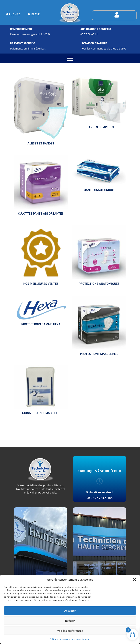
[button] (135, 580)
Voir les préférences (70, 631)
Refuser (70, 621)
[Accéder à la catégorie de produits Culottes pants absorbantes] (41, 186)
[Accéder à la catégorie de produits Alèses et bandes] (41, 112)
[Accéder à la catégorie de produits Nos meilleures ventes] (41, 256)
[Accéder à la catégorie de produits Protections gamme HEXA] (41, 311)
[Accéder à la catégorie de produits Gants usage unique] (99, 174)
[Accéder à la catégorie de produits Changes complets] (99, 104)
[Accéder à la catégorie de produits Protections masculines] (99, 326)
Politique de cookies (60, 639)
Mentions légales (80, 639)
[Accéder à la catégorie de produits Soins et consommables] (41, 391)
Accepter (70, 611)
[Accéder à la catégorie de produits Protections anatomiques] (99, 256)
